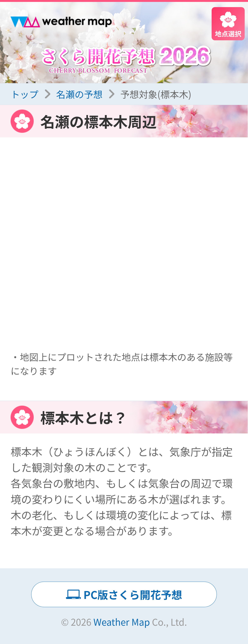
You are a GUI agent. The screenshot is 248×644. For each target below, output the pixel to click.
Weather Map (122, 622)
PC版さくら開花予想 (133, 594)
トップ (25, 94)
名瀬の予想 (79, 94)
